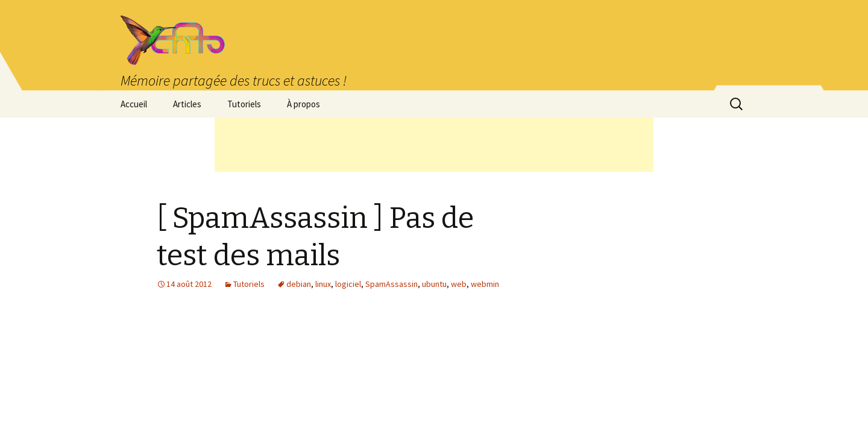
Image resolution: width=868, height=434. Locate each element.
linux (323, 284)
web (459, 284)
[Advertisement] (434, 145)
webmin (485, 284)
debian (299, 284)
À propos (303, 104)
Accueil (134, 104)
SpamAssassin (392, 284)
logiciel (348, 284)
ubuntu (434, 284)
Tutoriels (244, 104)
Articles (187, 104)
